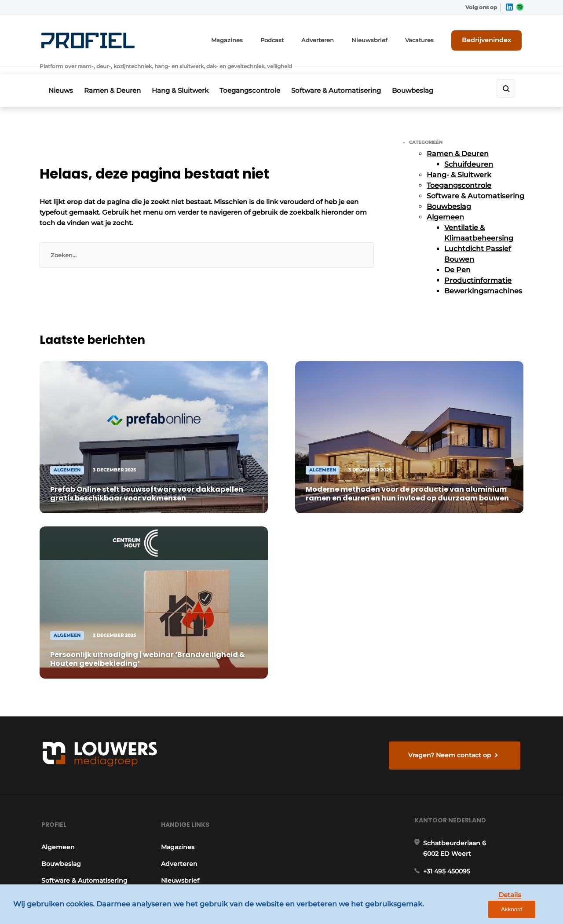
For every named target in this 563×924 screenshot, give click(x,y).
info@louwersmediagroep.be (471, 802)
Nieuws (61, 78)
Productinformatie (478, 266)
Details (489, 910)
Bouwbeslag (428, 78)
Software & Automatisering (348, 78)
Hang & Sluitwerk (186, 78)
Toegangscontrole (259, 78)
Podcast (289, 38)
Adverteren (332, 38)
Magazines (246, 38)
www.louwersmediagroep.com (474, 847)
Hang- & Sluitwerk (459, 161)
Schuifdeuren (469, 150)
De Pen (457, 256)
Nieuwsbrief (380, 38)
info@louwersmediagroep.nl (470, 670)
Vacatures (427, 38)
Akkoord (530, 911)
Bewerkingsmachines (483, 277)
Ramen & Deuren (115, 78)
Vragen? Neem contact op (451, 527)
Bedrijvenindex (491, 38)
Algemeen (445, 203)
